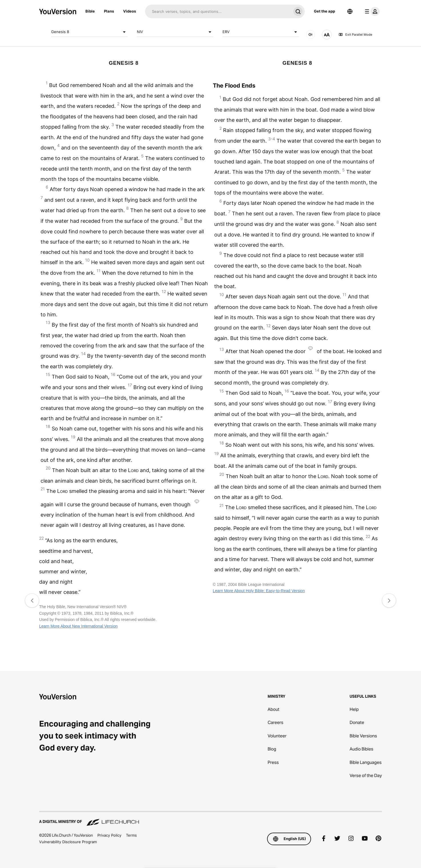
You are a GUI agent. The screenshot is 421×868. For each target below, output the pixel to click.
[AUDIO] (310, 35)
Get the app (324, 11)
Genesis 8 (89, 32)
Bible (90, 11)
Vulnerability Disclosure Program (68, 842)
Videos (130, 11)
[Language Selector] (350, 11)
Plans (109, 11)
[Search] (218, 11)
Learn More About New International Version (78, 626)
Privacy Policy (109, 835)
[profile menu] (371, 11)
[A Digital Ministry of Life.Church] (210, 819)
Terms (131, 835)
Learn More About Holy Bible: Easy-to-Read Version (259, 591)
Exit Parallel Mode (355, 35)
